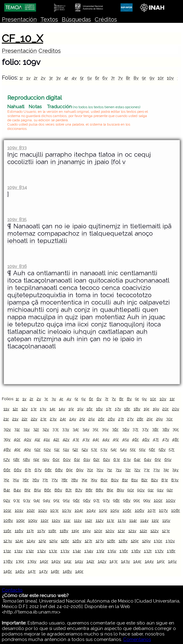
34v (86, 429)
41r (37, 439)
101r (7, 510)
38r (155, 429)
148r (55, 571)
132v (42, 551)
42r (56, 439)
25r (82, 419)
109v (33, 520)
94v (47, 500)
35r (95, 429)
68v (59, 470)
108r (176, 510)
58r (16, 459)
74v (175, 470)
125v (53, 541)
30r (169, 419)
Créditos (106, 19)
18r (127, 409)
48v (7, 449)
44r (96, 439)
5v (90, 78)
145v (172, 561)
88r (89, 490)
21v (15, 419)
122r (143, 531)
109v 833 (17, 148)
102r (31, 510)
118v (64, 531)
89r (110, 490)
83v (175, 480)
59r (36, 459)
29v (159, 419)
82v (154, 480)
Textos (49, 19)
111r (67, 520)
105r (103, 510)
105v (115, 510)
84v (17, 490)
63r (117, 459)
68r (48, 470)
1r (21, 78)
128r (111, 541)
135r (101, 551)
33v (66, 429)
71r (109, 470)
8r (128, 78)
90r (131, 490)
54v (123, 449)
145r (161, 561)
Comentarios (137, 639)
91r (151, 490)
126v (77, 541)
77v (55, 480)
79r (84, 480)
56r (152, 449)
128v (123, 541)
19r (146, 409)
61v (87, 459)
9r (144, 78)
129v (146, 541)
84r (7, 490)
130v (170, 541)
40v (27, 439)
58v (26, 459)
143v (125, 561)
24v (73, 419)
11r (172, 399)
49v (27, 449)
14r (52, 409)
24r (63, 419)
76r (26, 480)
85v (37, 490)
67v (38, 470)
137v (159, 551)
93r (17, 500)
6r (97, 78)
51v (66, 449)
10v (170, 78)
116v (19, 531)
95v (66, 500)
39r (176, 429)
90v (141, 490)
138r (171, 551)
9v (152, 78)
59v (46, 459)
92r (170, 490)
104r (79, 510)
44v (106, 439)
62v (106, 459)
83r (165, 480)
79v (94, 480)
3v (58, 78)
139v (32, 561)
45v (126, 439)
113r (110, 520)
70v (100, 470)
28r (140, 419)
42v (66, 439)
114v (144, 520)
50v (47, 449)
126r (65, 541)
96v (87, 500)
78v (74, 480)
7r (113, 78)
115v (166, 520)
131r (7, 551)
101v (19, 510)
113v (122, 520)
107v (163, 510)
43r (76, 439)
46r (135, 439)
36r (115, 429)
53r (94, 449)
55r (133, 449)
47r (156, 439)
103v (67, 510)
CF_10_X (22, 38)
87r (69, 490)
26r (101, 419)
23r (43, 419)
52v (85, 449)
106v (139, 510)
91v (160, 490)
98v (127, 500)
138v (8, 561)
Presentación (19, 19)
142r (90, 561)
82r (144, 480)
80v (115, 480)
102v (43, 510)
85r (27, 490)
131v (18, 551)
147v (43, 571)
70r (90, 470)
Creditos (50, 51)
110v (56, 520)
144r (137, 561)
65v (168, 459)
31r (17, 429)
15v (80, 409)
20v (176, 409)
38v (166, 429)
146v (20, 571)
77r (45, 480)
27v (130, 419)
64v (148, 459)
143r (113, 561)
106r (127, 510)
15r (71, 409)
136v (136, 551)
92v (7, 500)
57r (172, 449)
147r (32, 571)
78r (64, 480)
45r (116, 439)
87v (79, 490)
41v (47, 439)
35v (105, 429)
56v (162, 449)
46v (146, 439)
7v (120, 78)
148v (67, 571)
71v (119, 470)
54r (114, 449)
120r (98, 531)
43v (86, 439)
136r (124, 551)
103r (54, 510)
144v (149, 561)
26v (111, 419)
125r (42, 541)
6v (105, 78)
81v (134, 480)
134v (89, 551)
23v (53, 419)
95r (57, 500)
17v (118, 409)
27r (121, 419)
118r (52, 531)
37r (135, 429)
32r (36, 429)
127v (100, 541)
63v (127, 459)
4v (74, 78)
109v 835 (17, 219)
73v (156, 470)
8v (136, 78)
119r (75, 531)
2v (43, 78)
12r (15, 409)
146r (8, 571)
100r (158, 500)
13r (34, 409)
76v (36, 480)
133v (65, 551)
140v (56, 561)
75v (16, 480)
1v (28, 78)
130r (158, 541)
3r (51, 78)
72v (137, 470)
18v (137, 409)
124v (31, 541)
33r (55, 429)
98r (116, 500)
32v (46, 429)
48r (175, 439)
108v (8, 520)
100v (171, 500)
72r (128, 470)
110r (45, 520)
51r (57, 449)
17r (109, 409)
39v (7, 439)
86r (48, 490)
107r (152, 510)
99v (147, 500)
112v (100, 520)
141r (68, 561)
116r (7, 531)
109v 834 (17, 187)
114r (133, 520)
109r (20, 520)
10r (161, 78)
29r (150, 419)
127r (88, 541)
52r (75, 449)
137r (148, 551)
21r (6, 419)
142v (102, 561)
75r (6, 480)
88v (99, 490)
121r (121, 531)
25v (91, 419)
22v (34, 419)
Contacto (12, 590)
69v (80, 470)
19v (156, 409)
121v (132, 531)
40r (17, 439)
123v (8, 541)
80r (104, 480)
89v (120, 490)
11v (6, 409)
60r (56, 459)
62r (96, 459)
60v (67, 459)
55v (142, 449)
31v (26, 429)
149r (79, 571)
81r (125, 480)
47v (166, 439)
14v (62, 409)
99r (137, 500)
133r (53, 551)
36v (126, 429)
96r (76, 500)
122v (154, 531)
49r (17, 449)
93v (27, 500)
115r (155, 520)
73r (147, 470)
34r (76, 429)
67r (28, 470)
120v (110, 531)
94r (37, 500)
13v (43, 409)
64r (137, 459)
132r (30, 551)
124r (19, 541)
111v (78, 520)
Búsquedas (76, 19)
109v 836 (17, 266)
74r (166, 470)
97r (97, 500)
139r (20, 561)
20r (165, 409)
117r (30, 531)
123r (166, 531)
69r (69, 470)
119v (87, 531)
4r (66, 78)
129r (135, 541)
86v (58, 490)
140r (44, 561)
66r (7, 470)
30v (7, 429)
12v (24, 409)
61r (77, 459)
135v (112, 551)
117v (41, 531)
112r (89, 520)
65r (158, 459)
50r (37, 449)
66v (18, 470)
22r (25, 419)
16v (99, 409)
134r (77, 551)
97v (106, 500)
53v (104, 449)
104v (91, 510)
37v (145, 429)
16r (90, 409)
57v (7, 459)
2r (36, 78)
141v (79, 561)
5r (82, 78)
